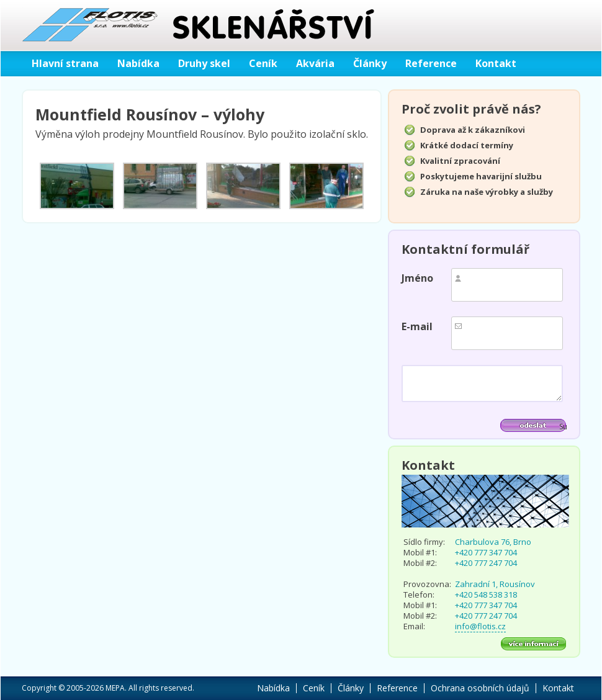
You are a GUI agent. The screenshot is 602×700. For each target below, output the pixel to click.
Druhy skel (204, 63)
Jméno (417, 278)
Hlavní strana (65, 63)
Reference (431, 63)
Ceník (263, 63)
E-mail (417, 326)
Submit (563, 427)
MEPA (115, 688)
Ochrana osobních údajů (480, 688)
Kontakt (496, 63)
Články (370, 63)
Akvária (315, 63)
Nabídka (138, 63)
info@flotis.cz (480, 626)
